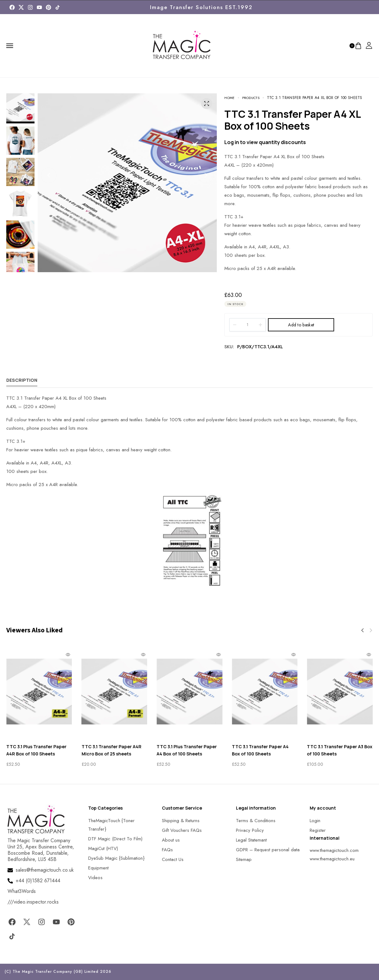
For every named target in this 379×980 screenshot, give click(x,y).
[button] (49, 175)
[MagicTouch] (58, 7)
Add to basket (301, 325)
